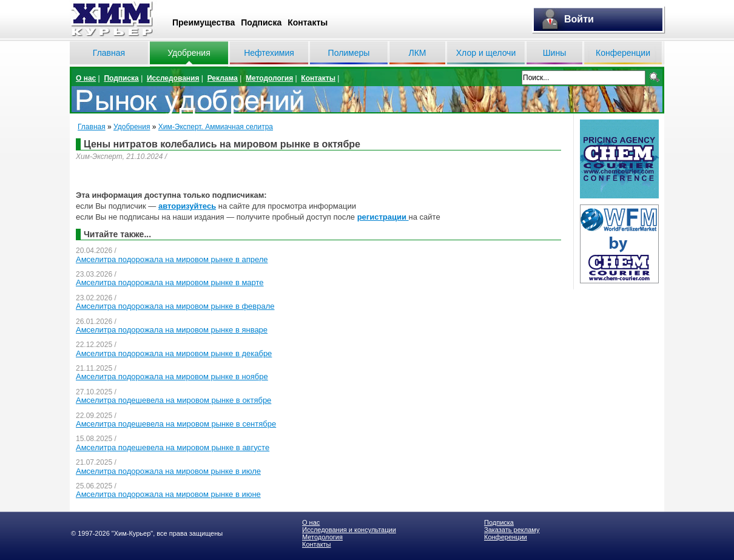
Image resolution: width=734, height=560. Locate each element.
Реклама (223, 78)
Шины (554, 53)
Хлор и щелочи (486, 53)
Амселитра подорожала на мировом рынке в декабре (174, 353)
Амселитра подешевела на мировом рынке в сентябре (176, 424)
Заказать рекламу (512, 530)
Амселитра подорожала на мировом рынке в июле (168, 471)
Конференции (623, 53)
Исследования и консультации (349, 530)
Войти (579, 19)
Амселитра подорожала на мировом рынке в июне (168, 494)
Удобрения (189, 53)
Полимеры (349, 53)
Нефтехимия (269, 53)
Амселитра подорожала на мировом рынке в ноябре (172, 376)
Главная (109, 53)
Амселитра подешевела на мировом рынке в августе (173, 447)
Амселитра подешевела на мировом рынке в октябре (173, 400)
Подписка (261, 22)
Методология (269, 78)
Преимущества (204, 22)
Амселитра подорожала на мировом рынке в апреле (172, 259)
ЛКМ (417, 53)
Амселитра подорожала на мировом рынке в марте (170, 282)
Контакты (308, 22)
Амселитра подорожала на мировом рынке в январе (172, 330)
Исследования (173, 78)
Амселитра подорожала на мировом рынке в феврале (175, 306)
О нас (86, 78)
